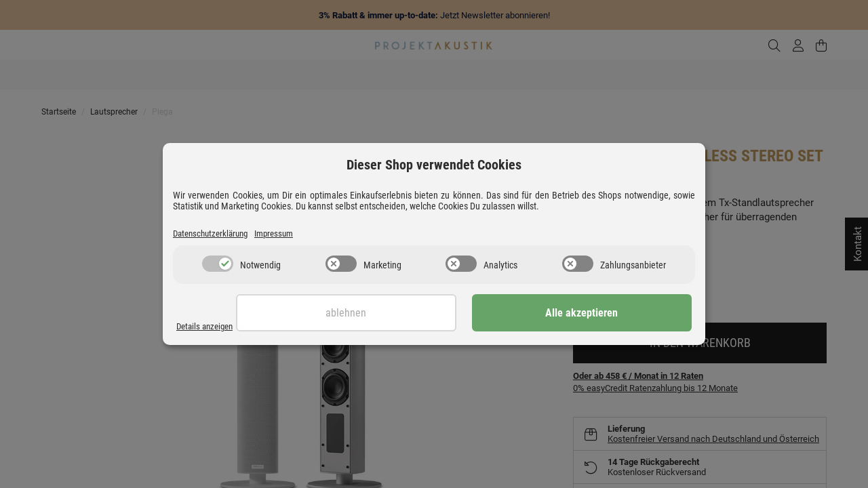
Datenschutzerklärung (216, 234)
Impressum (289, 234)
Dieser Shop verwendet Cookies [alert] (434, 164)
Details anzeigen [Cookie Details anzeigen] (209, 327)
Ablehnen (473, 314)
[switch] (218, 265)
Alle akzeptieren (624, 314)
